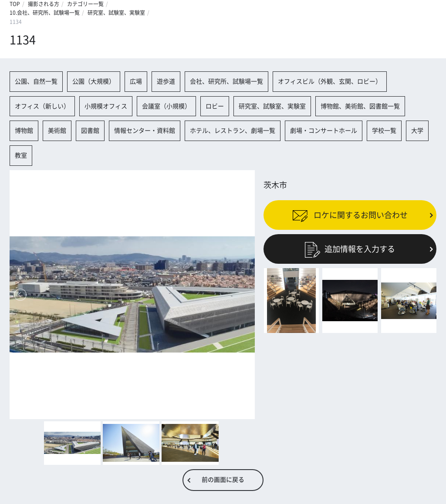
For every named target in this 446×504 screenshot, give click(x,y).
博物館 (24, 131)
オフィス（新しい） (42, 106)
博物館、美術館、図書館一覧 (360, 106)
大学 (417, 131)
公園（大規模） (94, 81)
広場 (136, 81)
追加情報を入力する (350, 249)
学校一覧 (384, 131)
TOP (15, 4)
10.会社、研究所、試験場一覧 (45, 13)
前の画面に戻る (223, 480)
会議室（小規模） (166, 106)
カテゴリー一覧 (85, 4)
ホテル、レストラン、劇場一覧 (233, 131)
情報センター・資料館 (145, 131)
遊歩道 (166, 81)
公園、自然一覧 (36, 81)
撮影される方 (44, 4)
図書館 (90, 131)
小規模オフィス (106, 106)
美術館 (57, 131)
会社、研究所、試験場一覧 (226, 81)
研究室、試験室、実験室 (116, 13)
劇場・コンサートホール (324, 131)
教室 (21, 155)
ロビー (215, 106)
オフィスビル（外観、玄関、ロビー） (330, 81)
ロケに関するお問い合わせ (350, 215)
